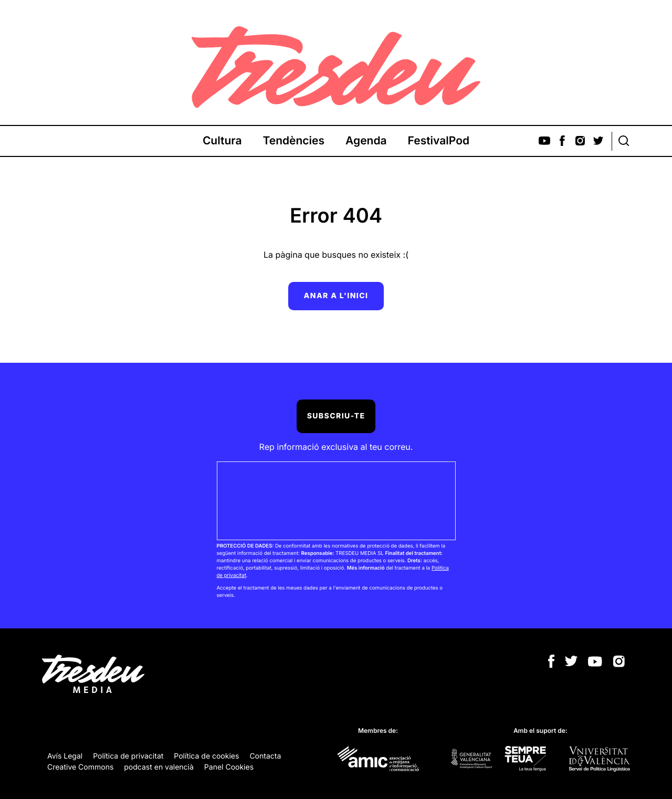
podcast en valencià (159, 767)
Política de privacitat (128, 756)
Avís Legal (65, 756)
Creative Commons (80, 767)
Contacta (265, 756)
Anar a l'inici (336, 296)
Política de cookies (206, 756)
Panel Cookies (229, 767)
